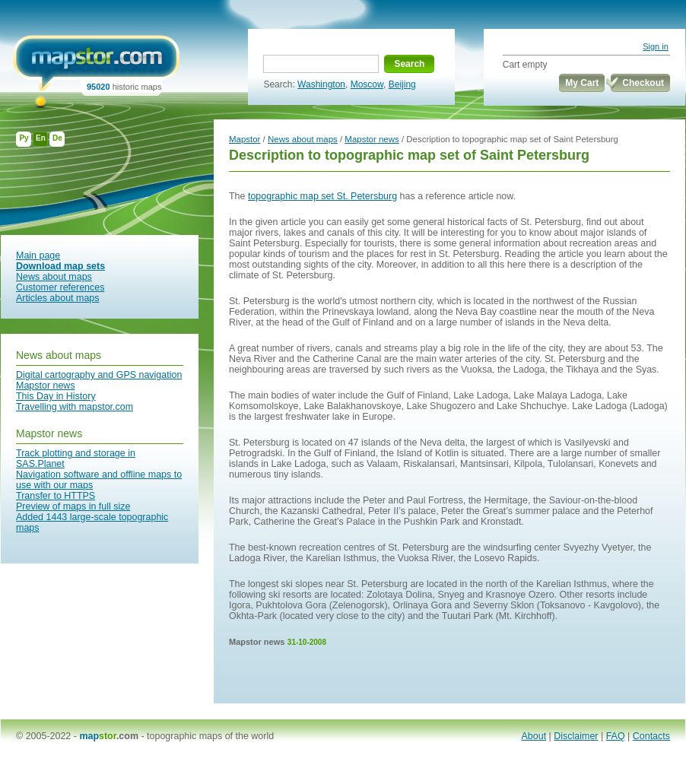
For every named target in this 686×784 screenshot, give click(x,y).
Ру (24, 138)
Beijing (402, 84)
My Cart (582, 83)
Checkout (643, 83)
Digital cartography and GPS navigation (99, 375)
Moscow (367, 84)
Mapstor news (46, 386)
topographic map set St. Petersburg (322, 196)
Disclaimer (576, 736)
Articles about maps (58, 298)
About (534, 736)
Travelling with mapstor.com (75, 407)
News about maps (54, 277)
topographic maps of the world (210, 736)
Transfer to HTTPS (56, 496)
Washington (321, 84)
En (41, 138)
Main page (38, 256)
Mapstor (245, 139)
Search (409, 64)
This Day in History (56, 396)
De (57, 138)
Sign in (656, 46)
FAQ (616, 736)
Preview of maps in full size (73, 506)
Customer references (60, 287)
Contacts (651, 736)
